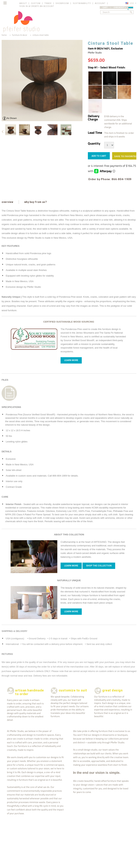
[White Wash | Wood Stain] (95, 106)
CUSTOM (36, 3)
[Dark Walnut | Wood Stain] (95, 78)
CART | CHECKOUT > (118, 7)
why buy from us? (35, 202)
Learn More (71, 360)
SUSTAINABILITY (82, 3)
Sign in (24, 6)
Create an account (42, 6)
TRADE (48, 3)
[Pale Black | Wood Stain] (109, 92)
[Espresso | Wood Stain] (124, 78)
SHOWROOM (62, 3)
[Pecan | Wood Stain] (124, 92)
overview (7, 202)
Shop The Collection (99, 566)
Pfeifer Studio (95, 53)
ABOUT (23, 3)
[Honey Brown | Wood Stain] (95, 92)
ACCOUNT (100, 3)
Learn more (71, 566)
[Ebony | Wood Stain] (109, 78)
